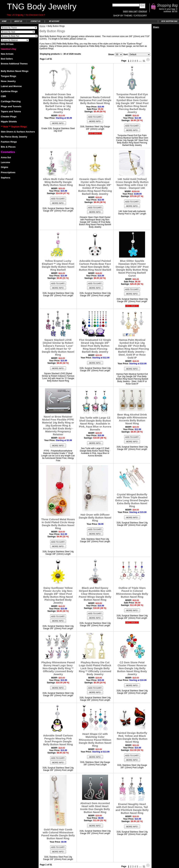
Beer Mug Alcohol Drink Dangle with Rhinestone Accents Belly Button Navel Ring (132, 419)
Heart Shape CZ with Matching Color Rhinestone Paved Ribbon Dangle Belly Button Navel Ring (95, 740)
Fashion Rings (9, 142)
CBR (3, 96)
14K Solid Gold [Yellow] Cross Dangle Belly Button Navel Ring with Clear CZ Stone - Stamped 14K (132, 183)
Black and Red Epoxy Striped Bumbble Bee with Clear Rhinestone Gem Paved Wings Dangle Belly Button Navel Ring (95, 594)
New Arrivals (7, 54)
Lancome (5, 162)
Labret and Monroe (11, 86)
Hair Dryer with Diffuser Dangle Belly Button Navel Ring (95, 518)
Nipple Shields (9, 122)
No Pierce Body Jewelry (14, 137)
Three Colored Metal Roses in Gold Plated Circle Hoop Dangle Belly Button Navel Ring (58, 524)
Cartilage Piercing (11, 101)
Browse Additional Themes (14, 64)
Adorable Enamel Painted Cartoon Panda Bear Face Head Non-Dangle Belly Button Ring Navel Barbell (95, 265)
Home (42, 26)
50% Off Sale (7, 44)
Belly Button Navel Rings (15, 71)
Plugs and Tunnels (11, 106)
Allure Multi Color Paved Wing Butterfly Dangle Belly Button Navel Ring (58, 182)
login (125, 11)
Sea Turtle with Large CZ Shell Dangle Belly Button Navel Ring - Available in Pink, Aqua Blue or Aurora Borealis (95, 424)
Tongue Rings (9, 76)
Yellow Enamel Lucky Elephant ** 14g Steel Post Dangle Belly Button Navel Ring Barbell (58, 265)
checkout (143, 11)
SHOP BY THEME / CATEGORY (130, 16)
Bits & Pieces (8, 147)
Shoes (19, 28)
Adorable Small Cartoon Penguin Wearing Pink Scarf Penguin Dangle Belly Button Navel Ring (58, 740)
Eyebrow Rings (9, 91)
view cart (133, 11)
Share (156, 27)
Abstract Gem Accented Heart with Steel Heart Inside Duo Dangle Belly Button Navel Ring (95, 808)
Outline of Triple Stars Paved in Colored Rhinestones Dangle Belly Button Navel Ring (132, 592)
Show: (111, 54)
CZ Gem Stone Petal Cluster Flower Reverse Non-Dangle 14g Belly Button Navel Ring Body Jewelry (132, 668)
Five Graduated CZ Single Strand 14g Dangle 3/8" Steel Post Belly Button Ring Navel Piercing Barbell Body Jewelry (95, 346)
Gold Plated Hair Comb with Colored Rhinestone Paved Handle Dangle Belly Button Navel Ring (58, 834)
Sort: (126, 54)
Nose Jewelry (8, 81)
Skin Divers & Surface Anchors (18, 132)
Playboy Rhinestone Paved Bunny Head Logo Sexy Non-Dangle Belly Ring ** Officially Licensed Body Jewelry (58, 668)
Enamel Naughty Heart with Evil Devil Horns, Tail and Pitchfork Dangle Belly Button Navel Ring (132, 808)
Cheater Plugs (9, 117)
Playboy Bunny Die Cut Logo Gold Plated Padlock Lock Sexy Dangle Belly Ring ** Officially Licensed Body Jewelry (95, 668)
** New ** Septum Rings (14, 127)
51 (144, 61)
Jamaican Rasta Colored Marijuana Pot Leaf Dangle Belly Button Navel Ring (95, 100)
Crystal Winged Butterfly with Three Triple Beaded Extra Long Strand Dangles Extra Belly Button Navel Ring (132, 500)
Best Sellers (7, 59)
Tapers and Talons (11, 111)
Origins (5, 167)
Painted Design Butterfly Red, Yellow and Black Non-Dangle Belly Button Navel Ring (132, 737)
